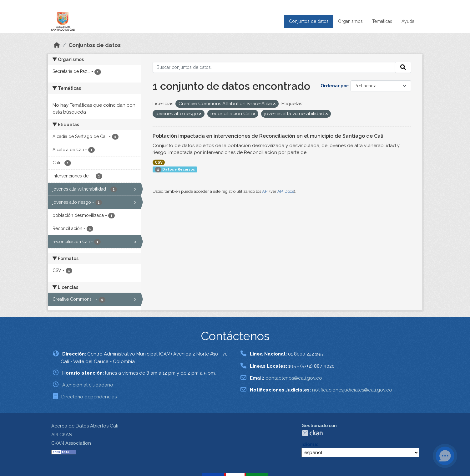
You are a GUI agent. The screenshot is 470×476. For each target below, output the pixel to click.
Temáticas (382, 21)
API (265, 191)
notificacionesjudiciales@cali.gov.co (352, 390)
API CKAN (62, 435)
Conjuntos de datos (309, 21)
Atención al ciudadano (88, 385)
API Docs (286, 191)
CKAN (312, 433)
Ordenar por (334, 86)
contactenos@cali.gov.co (294, 378)
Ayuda (408, 21)
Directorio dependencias (89, 397)
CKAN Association (71, 443)
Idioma (309, 444)
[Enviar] (403, 67)
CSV (159, 162)
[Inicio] (57, 45)
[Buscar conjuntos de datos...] (274, 67)
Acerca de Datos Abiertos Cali (85, 426)
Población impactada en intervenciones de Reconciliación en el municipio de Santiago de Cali (268, 136)
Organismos (350, 21)
